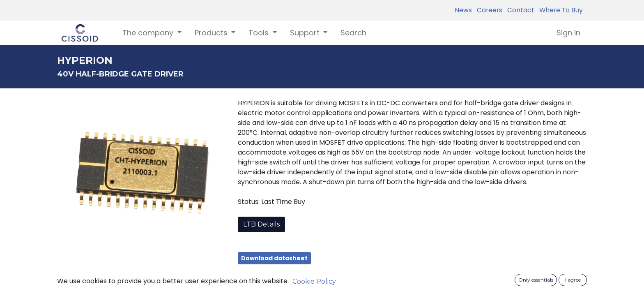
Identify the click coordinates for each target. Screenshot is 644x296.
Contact (519, 10)
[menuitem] (353, 33)
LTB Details (261, 224)
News (463, 10)
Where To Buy (559, 10)
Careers (488, 10)
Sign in (568, 33)
